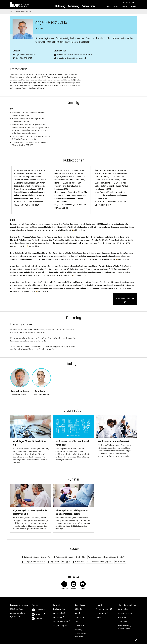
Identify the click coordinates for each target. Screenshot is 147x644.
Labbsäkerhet (79, 625)
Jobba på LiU (125, 7)
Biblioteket (79, 609)
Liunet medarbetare (103, 609)
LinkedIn (37, 619)
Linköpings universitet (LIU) (34, 562)
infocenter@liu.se (19, 613)
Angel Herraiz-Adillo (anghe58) (101, 562)
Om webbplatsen (123, 609)
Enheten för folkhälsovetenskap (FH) (37, 557)
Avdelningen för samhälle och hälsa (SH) (72, 58)
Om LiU (108, 7)
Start (12, 11)
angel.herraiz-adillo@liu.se (25, 55)
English (126, 2)
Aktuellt (115, 7)
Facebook (37, 610)
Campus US (57, 617)
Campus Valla (58, 613)
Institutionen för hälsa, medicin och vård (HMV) (74, 55)
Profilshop (78, 630)
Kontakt (134, 7)
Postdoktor (121, 562)
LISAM (99, 617)
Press (76, 621)
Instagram (37, 614)
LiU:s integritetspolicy (125, 613)
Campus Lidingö (59, 625)
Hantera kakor (123, 617)
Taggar (67, 562)
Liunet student (101, 613)
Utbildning (59, 6)
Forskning (74, 6)
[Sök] (133, 2)
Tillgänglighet (122, 621)
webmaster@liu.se (124, 628)
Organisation (54, 562)
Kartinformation (59, 609)
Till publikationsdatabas (125, 297)
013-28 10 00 (17, 616)
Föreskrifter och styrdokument (80, 635)
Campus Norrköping (60, 621)
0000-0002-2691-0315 (24, 58)
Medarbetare (79, 562)
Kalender (78, 613)
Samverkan (88, 6)
